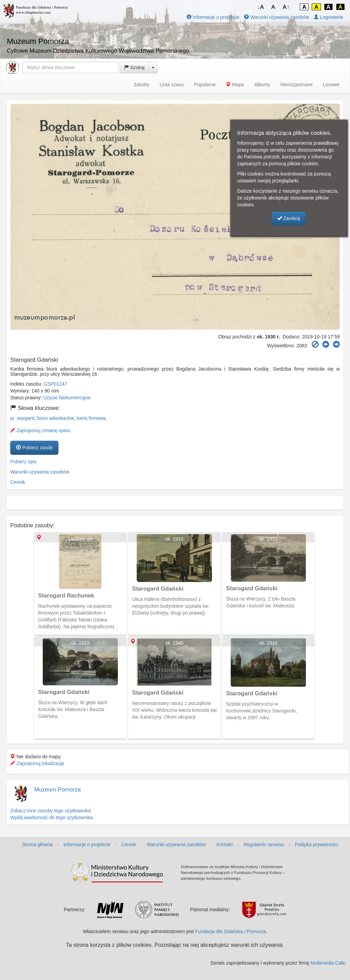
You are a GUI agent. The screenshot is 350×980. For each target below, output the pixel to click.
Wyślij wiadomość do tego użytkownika (51, 817)
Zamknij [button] (289, 218)
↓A (261, 7)
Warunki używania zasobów (277, 17)
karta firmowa (91, 418)
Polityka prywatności (317, 844)
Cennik (18, 482)
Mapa (235, 85)
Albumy (262, 85)
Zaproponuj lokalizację (37, 763)
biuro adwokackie (56, 418)
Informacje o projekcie (213, 17)
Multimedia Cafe (328, 963)
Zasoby (142, 85)
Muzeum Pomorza (57, 790)
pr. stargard (22, 418)
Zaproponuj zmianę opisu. (41, 430)
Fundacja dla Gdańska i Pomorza (231, 931)
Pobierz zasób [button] (34, 448)
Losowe (331, 85)
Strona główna (38, 844)
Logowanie (328, 17)
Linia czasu (172, 85)
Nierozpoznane (297, 85)
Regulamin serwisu (264, 844)
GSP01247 (56, 384)
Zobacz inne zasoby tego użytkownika (51, 811)
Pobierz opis (23, 462)
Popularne (205, 85)
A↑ (286, 7)
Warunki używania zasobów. (40, 472)
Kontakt (225, 844)
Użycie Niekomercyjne (67, 398)
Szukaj (134, 67)
